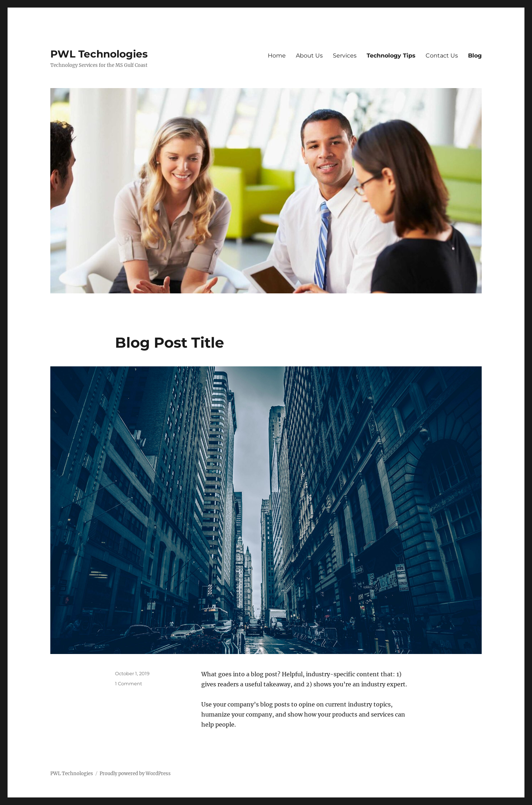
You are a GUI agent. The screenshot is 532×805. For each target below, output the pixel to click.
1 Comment (129, 683)
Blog (475, 56)
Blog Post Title (169, 342)
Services (345, 56)
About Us (309, 56)
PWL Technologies (99, 54)
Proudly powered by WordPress (135, 774)
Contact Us (442, 56)
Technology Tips (391, 56)
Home (277, 56)
